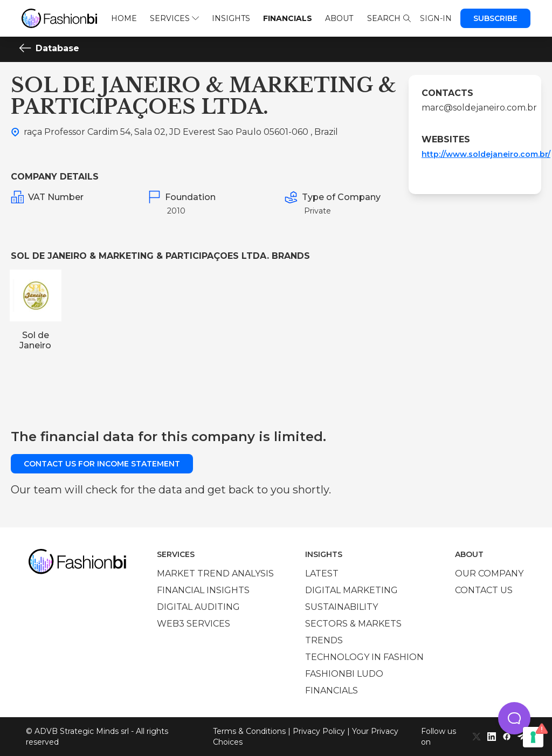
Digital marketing (351, 590)
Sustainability (341, 607)
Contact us (484, 590)
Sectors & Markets (353, 624)
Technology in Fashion (364, 657)
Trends (324, 640)
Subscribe (495, 18)
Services (174, 18)
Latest (322, 573)
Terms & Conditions (249, 731)
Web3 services (194, 624)
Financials (288, 18)
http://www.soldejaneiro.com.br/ (486, 154)
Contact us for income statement (102, 464)
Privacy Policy (319, 731)
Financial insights (203, 590)
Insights (231, 18)
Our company (489, 573)
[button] (514, 718)
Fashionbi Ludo (344, 674)
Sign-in (436, 18)
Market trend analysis (215, 573)
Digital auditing (198, 607)
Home (124, 18)
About (339, 18)
